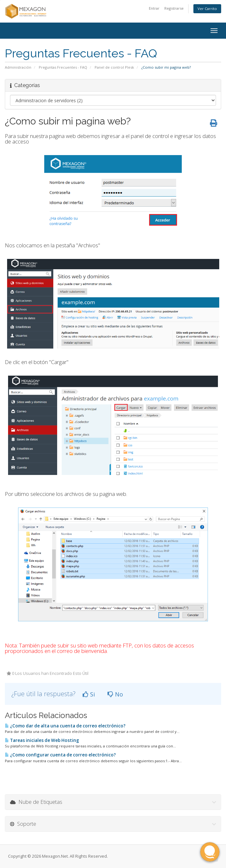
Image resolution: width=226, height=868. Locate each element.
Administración (18, 67)
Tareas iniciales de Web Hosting (42, 740)
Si (89, 694)
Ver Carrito (207, 9)
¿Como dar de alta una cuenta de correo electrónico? (65, 726)
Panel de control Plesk (114, 67)
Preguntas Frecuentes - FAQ (63, 67)
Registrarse (174, 8)
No (115, 694)
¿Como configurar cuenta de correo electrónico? (60, 755)
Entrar (154, 8)
